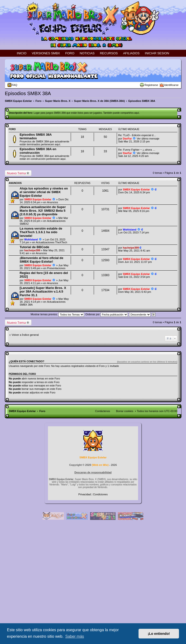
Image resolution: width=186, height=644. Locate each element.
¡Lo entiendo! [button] (159, 634)
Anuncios (52, 202)
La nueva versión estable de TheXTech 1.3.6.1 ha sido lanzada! (41, 232)
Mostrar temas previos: (57, 314)
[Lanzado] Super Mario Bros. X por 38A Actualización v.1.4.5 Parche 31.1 (43, 291)
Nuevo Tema (16, 173)
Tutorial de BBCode (34, 247)
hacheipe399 (32, 250)
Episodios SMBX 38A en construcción (38, 151)
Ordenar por (106, 314)
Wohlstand (31, 239)
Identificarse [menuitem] (171, 85)
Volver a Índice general (25, 335)
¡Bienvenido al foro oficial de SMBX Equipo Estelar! (41, 260)
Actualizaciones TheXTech (51, 242)
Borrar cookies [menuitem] (125, 411)
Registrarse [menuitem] (151, 85)
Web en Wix (100, 465)
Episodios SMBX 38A (28, 93)
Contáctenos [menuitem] (103, 411)
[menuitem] (85, 494)
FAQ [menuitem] (15, 85)
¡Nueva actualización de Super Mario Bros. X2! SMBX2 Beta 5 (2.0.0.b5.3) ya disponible (43, 211)
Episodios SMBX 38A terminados (36, 136)
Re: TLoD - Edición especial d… (137, 135)
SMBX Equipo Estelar (38, 199)
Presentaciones (56, 268)
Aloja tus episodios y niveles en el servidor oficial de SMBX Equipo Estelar (44, 192)
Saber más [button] (74, 636)
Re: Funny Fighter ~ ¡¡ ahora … (137, 150)
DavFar (127, 139)
